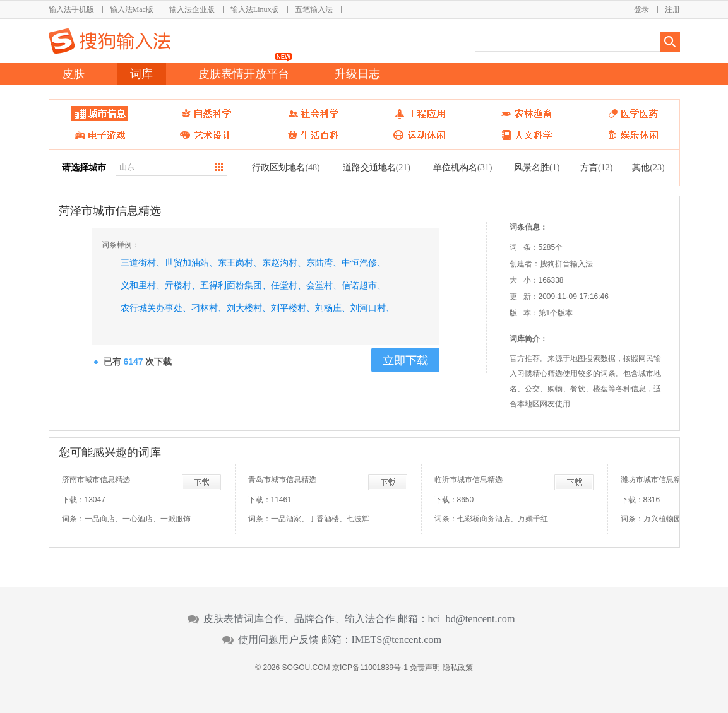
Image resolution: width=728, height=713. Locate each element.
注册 (672, 9)
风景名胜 (537, 167)
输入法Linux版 (255, 9)
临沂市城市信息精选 (468, 480)
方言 (596, 167)
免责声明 (425, 668)
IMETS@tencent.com (397, 640)
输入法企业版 (192, 9)
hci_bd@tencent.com (472, 619)
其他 (648, 167)
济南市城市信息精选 (96, 480)
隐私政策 (458, 668)
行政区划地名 (286, 167)
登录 (641, 9)
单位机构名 (462, 167)
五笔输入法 (314, 9)
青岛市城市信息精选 (282, 480)
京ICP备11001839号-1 (370, 668)
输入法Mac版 (132, 9)
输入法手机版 (71, 9)
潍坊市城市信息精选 (655, 480)
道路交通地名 (377, 167)
